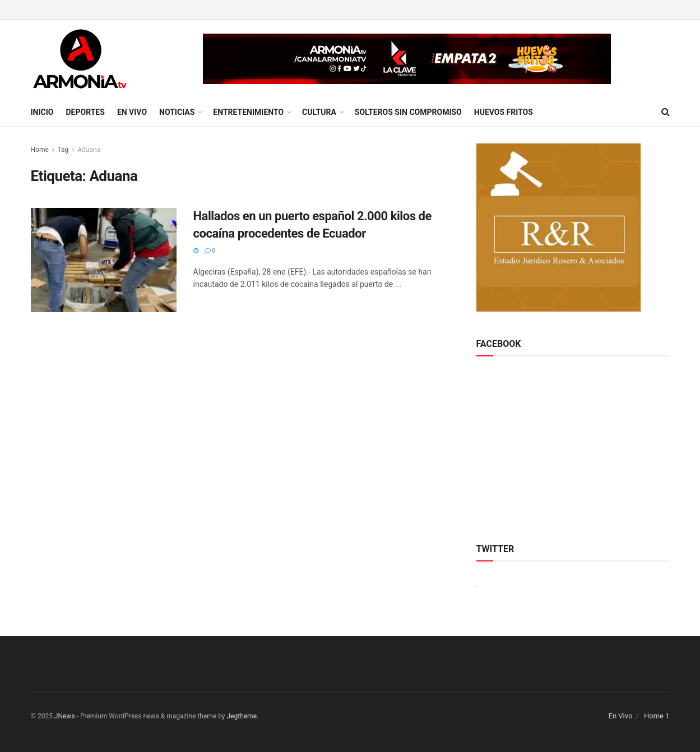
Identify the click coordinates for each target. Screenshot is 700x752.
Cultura (319, 112)
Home (40, 150)
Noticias (177, 112)
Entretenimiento (248, 112)
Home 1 (657, 716)
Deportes (85, 112)
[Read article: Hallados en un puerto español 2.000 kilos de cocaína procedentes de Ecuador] (104, 260)
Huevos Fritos (504, 112)
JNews (65, 716)
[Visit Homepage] (80, 59)
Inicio (42, 112)
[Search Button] (666, 112)
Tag (63, 150)
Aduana (89, 150)
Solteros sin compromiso (408, 112)
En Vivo (132, 112)
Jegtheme (242, 716)
